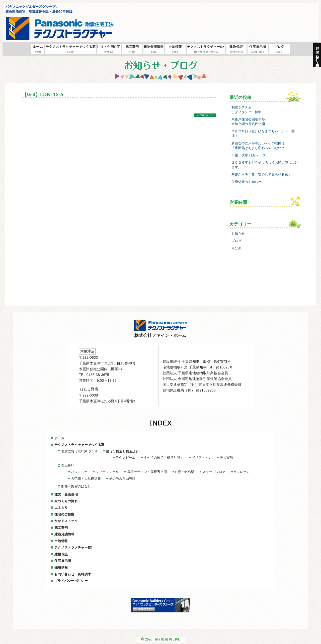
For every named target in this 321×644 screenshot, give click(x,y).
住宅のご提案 (64, 514)
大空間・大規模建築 (86, 479)
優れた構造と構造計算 (122, 451)
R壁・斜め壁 (184, 472)
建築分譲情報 (64, 534)
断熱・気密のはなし (76, 486)
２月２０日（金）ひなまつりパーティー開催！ (263, 134)
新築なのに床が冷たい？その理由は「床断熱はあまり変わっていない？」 (260, 146)
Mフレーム (241, 472)
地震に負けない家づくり (79, 451)
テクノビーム (125, 458)
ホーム (38, 49)
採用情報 (61, 567)
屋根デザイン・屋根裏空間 (147, 472)
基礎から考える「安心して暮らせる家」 (261, 175)
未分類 (236, 248)
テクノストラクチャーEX (206, 49)
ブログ (279, 49)
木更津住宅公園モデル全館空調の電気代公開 (248, 122)
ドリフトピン (202, 458)
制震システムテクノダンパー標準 (247, 110)
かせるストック (66, 521)
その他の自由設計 (122, 479)
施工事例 (132, 49)
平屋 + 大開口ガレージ (248, 155)
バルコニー (79, 472)
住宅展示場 (258, 49)
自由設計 (68, 466)
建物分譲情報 (154, 49)
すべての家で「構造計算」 (163, 458)
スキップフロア (214, 472)
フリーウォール (107, 472)
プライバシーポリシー (71, 581)
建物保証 (236, 49)
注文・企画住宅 (109, 49)
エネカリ (61, 508)
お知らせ (238, 234)
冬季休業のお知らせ (247, 182)
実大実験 (226, 458)
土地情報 (175, 49)
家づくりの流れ (66, 501)
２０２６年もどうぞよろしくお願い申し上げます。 (265, 165)
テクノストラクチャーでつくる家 (71, 49)
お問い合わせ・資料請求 (73, 574)
